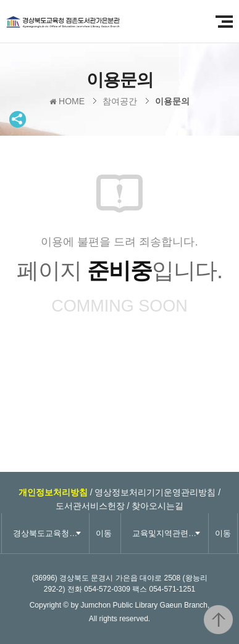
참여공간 (120, 101)
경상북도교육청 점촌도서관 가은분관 (77, 22)
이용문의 (172, 101)
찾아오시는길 (157, 506)
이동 (104, 533)
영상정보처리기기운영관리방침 (155, 492)
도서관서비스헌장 (90, 506)
